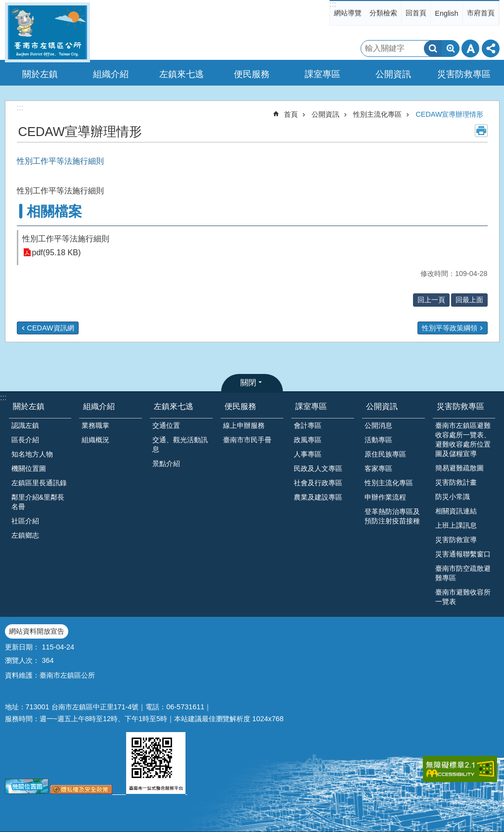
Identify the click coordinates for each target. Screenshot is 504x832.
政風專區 (308, 440)
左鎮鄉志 (25, 535)
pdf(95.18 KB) (57, 253)
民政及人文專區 (318, 468)
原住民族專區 (385, 454)
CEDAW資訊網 (51, 328)
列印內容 (481, 131)
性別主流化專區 (377, 114)
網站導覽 (348, 13)
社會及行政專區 (318, 483)
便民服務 (240, 406)
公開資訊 (325, 114)
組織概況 (95, 440)
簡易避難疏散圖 (459, 468)
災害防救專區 (460, 406)
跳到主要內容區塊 (5, 5)
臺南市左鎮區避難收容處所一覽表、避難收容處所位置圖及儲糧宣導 (463, 439)
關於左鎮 (29, 406)
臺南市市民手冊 (247, 440)
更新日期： (22, 647)
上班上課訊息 (456, 525)
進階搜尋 (451, 48)
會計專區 (308, 425)
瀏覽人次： (22, 660)
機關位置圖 (29, 468)
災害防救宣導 (456, 540)
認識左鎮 (25, 425)
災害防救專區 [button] (464, 74)
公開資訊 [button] (393, 74)
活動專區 (378, 440)
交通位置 (166, 425)
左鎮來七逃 (174, 406)
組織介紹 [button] (111, 74)
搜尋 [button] (433, 48)
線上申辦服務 (244, 425)
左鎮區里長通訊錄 (39, 483)
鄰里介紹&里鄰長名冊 (38, 502)
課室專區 (311, 406)
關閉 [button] (248, 383)
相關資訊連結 (456, 511)
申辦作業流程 (385, 497)
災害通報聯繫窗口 (463, 554)
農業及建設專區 (318, 497)
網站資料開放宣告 (37, 631)
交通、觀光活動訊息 (180, 444)
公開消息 (378, 425)
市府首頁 (481, 13)
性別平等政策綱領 (450, 328)
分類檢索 (383, 13)
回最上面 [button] (469, 300)
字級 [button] (470, 48)
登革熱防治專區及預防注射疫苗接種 (392, 516)
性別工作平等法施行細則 (66, 239)
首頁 (291, 114)
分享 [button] (491, 48)
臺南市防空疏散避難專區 (463, 573)
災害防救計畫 (456, 482)
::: (333, 4)
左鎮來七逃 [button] (182, 74)
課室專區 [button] (322, 74)
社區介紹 (25, 521)
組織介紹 (99, 406)
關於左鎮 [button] (40, 74)
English (446, 13)
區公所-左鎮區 (47, 32)
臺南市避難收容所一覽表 (463, 597)
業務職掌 (95, 425)
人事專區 (308, 454)
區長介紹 (25, 440)
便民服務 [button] (252, 74)
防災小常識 (453, 497)
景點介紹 (166, 463)
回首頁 (416, 13)
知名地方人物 (32, 454)
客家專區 (378, 468)
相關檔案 (54, 211)
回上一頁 (431, 300)
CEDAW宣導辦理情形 (449, 114)
